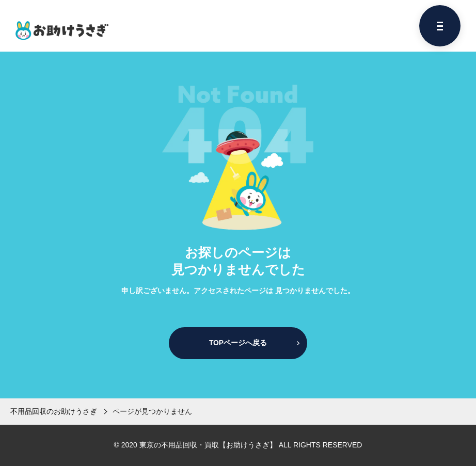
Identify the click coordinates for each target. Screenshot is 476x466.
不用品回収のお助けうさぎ (54, 411)
